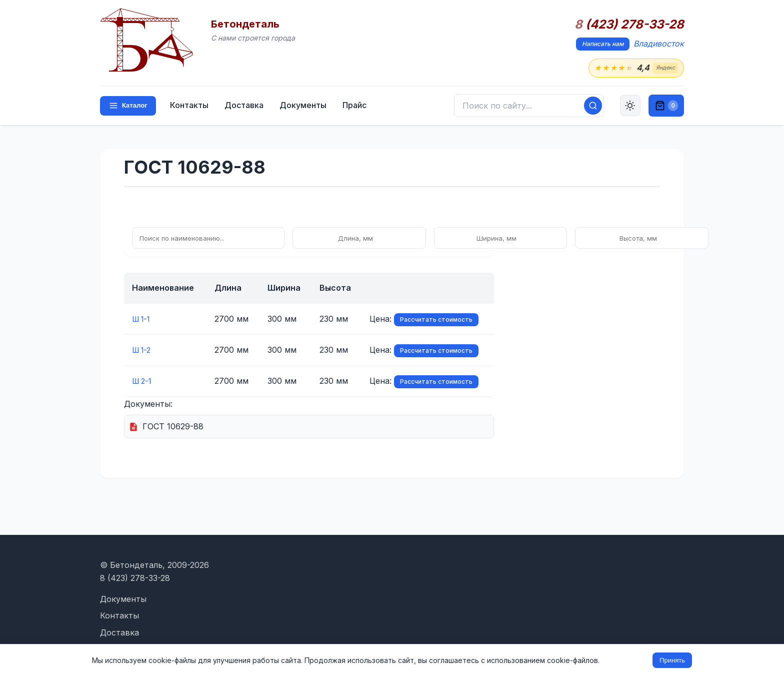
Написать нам (603, 44)
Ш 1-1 (143, 319)
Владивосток (659, 44)
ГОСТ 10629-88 (173, 427)
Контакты (191, 106)
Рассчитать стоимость (436, 320)
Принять (672, 660)
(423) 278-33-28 (629, 25)
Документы (305, 106)
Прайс (356, 106)
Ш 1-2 (143, 350)
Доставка (246, 106)
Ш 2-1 (143, 381)
